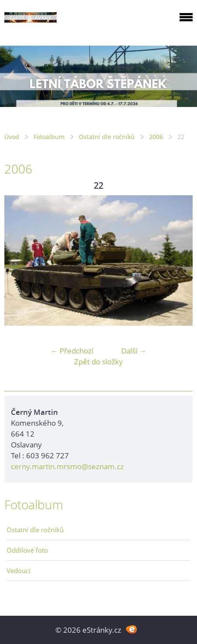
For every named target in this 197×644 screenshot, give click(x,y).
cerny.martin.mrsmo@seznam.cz (67, 466)
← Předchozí (72, 351)
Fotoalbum (49, 137)
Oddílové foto (27, 550)
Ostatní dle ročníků (107, 137)
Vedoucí (19, 571)
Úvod (12, 137)
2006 (156, 137)
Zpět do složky (98, 362)
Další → (134, 351)
